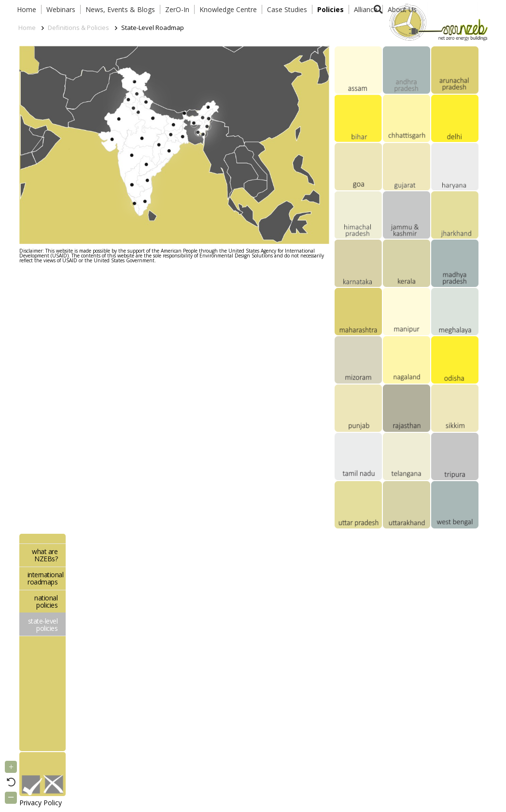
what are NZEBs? (45, 555)
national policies (46, 601)
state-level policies (43, 625)
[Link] (436, 22)
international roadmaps (46, 578)
